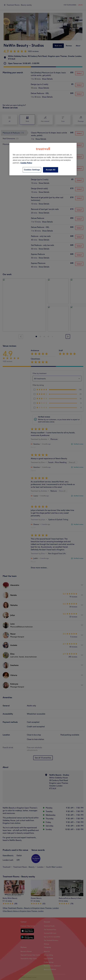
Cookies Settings (32, 170)
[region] (43, 159)
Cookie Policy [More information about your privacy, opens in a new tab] (26, 163)
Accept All (51, 170)
